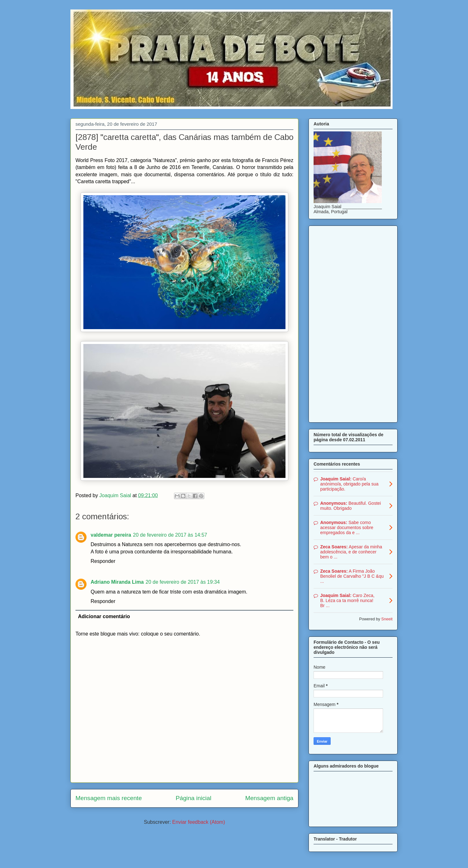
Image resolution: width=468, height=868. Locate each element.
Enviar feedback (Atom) (198, 822)
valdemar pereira (111, 535)
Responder (103, 561)
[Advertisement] (353, 323)
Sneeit (387, 619)
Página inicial (193, 798)
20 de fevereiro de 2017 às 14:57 (170, 535)
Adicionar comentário (104, 616)
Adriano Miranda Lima (117, 582)
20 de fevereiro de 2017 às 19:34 (183, 582)
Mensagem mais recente (109, 798)
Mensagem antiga (269, 798)
